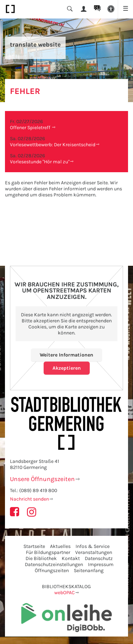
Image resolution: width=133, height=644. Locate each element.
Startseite (34, 546)
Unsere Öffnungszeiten (42, 479)
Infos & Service (93, 546)
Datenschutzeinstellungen (54, 564)
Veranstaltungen (94, 552)
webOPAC (65, 593)
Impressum (101, 564)
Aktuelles (60, 546)
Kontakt (71, 558)
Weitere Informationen (66, 355)
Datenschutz (99, 558)
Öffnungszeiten (52, 571)
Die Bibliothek (41, 558)
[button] (111, 9)
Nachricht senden (29, 499)
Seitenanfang (89, 571)
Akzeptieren (67, 368)
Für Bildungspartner (48, 552)
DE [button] (97, 7)
